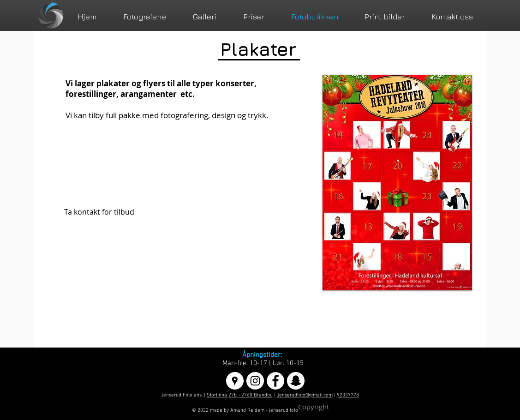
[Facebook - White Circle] (275, 381)
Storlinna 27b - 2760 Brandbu (240, 395)
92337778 (348, 395)
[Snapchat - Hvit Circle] (296, 381)
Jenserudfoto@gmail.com (305, 395)
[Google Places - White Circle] (235, 381)
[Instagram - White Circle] (255, 381)
